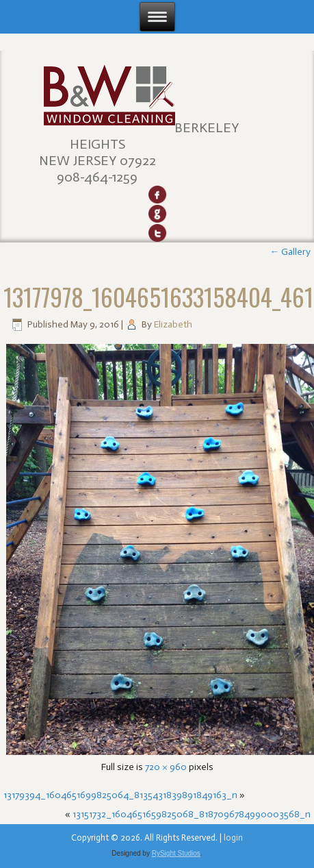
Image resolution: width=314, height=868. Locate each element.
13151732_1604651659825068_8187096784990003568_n (192, 814)
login (233, 838)
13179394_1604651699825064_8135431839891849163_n (120, 795)
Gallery (290, 252)
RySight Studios (176, 853)
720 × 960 (166, 767)
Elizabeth (173, 324)
